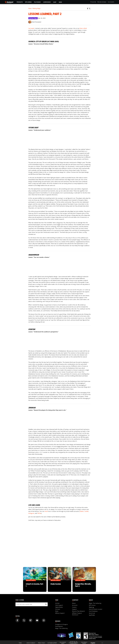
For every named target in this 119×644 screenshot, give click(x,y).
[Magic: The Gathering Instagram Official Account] (44, 620)
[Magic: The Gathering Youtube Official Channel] (37, 620)
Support (74, 609)
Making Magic (37, 8)
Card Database (102, 2)
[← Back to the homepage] (9, 2)
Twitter (82, 511)
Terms (20, 643)
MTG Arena (28, 2)
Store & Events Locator (96, 609)
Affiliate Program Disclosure (77, 614)
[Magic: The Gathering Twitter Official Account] (24, 620)
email (46, 511)
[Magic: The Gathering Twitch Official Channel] (31, 620)
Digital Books (59, 607)
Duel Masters (59, 626)
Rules (57, 611)
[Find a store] (46, 604)
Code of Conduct (31, 643)
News (60, 2)
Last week (31, 28)
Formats (58, 609)
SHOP (55, 2)
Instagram (31, 513)
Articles (57, 603)
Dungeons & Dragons (62, 624)
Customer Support (52, 643)
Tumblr (86, 511)
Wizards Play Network (78, 611)
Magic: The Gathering (95, 603)
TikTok (39, 513)
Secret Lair (92, 613)
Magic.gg (91, 607)
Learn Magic (47, 2)
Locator (93, 2)
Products (20, 2)
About (74, 603)
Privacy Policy (42, 643)
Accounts (111, 2)
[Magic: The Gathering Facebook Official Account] (17, 620)
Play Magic (37, 2)
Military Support (60, 613)
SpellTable (92, 615)
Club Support (59, 605)
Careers (74, 607)
